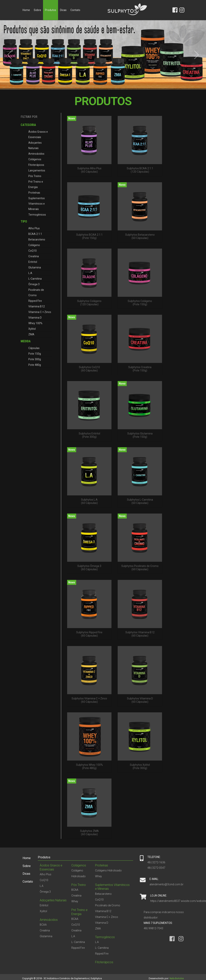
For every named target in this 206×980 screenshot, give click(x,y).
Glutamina (35, 267)
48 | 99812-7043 (153, 928)
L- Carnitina (78, 942)
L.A (30, 273)
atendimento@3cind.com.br (166, 884)
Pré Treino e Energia (36, 184)
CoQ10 (33, 251)
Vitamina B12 (37, 306)
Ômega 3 (34, 284)
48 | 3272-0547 (156, 868)
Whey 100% (35, 323)
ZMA (31, 334)
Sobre (37, 10)
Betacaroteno (37, 240)
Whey (75, 901)
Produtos (51, 10)
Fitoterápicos (36, 165)
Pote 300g (35, 359)
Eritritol (33, 262)
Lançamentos (37, 170)
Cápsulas (34, 348)
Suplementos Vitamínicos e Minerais (37, 204)
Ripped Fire (35, 301)
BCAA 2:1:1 (35, 234)
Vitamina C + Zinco (40, 312)
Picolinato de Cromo (36, 293)
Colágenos (35, 159)
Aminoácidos (36, 154)
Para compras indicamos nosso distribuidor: (164, 915)
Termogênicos (37, 215)
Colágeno (34, 245)
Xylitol (32, 329)
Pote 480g (35, 365)
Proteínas (34, 193)
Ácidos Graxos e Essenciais (38, 134)
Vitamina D (35, 318)
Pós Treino (35, 176)
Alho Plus (34, 228)
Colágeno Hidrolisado (108, 870)
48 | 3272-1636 (156, 862)
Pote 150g (35, 354)
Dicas (63, 10)
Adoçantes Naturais (35, 145)
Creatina (34, 256)
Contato (75, 10)
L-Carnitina (35, 279)
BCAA (43, 925)
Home (26, 10)
